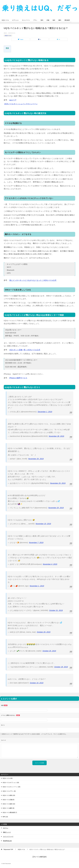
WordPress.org (7, 841)
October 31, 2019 (56, 610)
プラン (36, 20)
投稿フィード (7, 832)
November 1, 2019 (37, 586)
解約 (62, 20)
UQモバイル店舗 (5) (8, 800)
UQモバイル (5, 20)
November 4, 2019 (50, 564)
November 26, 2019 (36, 459)
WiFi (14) (5, 817)
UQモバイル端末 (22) (9, 804)
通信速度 (70, 20)
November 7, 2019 (36, 543)
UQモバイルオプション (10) (11, 783)
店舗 (50, 20)
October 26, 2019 (44, 632)
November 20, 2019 (56, 508)
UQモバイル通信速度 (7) (10, 812)
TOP (8, 849)
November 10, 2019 (43, 524)
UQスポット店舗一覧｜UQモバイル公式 (25, 350)
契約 (43, 20)
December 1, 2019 (45, 412)
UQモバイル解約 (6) (8, 808)
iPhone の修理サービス (18, 378)
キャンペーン (27, 20)
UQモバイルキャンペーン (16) (11, 787)
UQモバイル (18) (8, 778)
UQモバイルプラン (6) (9, 791)
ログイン (6, 828)
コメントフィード (8, 837)
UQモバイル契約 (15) (9, 795)
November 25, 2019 (58, 483)
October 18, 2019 (61, 667)
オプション (16, 20)
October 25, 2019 (49, 651)
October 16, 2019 (37, 683)
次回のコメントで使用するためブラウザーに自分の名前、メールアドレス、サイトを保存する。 (34, 734)
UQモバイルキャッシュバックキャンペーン (21, 104)
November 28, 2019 (56, 436)
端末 (56, 20)
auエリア (13, 100)
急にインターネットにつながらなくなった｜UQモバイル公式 (33, 280)
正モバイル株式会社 (40, 857)
